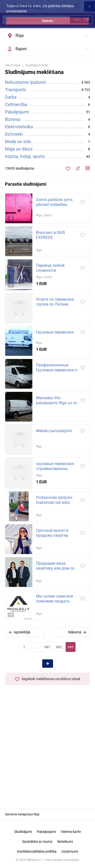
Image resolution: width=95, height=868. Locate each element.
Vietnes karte (71, 832)
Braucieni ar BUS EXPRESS (51, 235)
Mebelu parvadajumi (54, 431)
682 (59, 647)
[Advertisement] (48, 752)
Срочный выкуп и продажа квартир (52, 533)
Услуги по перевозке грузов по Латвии (55, 302)
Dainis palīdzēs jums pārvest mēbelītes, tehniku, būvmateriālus (56, 205)
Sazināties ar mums (37, 842)
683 (71, 647)
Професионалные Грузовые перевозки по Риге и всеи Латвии (57, 370)
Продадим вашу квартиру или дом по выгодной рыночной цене (55, 571)
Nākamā (77, 632)
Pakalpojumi (46, 832)
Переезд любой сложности (50, 268)
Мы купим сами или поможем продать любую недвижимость (57, 601)
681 (47, 647)
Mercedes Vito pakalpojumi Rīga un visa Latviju (58, 403)
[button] (29, 12)
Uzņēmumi (70, 851)
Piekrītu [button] (47, 21)
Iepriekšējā (20, 632)
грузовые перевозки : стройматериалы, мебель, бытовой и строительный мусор (56, 471)
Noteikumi (65, 842)
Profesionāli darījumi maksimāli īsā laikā (54, 500)
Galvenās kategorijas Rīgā (22, 814)
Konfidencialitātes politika (37, 851)
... (36, 647)
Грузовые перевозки (55, 332)
